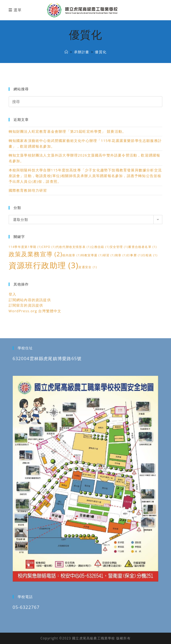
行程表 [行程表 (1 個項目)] (150, 255)
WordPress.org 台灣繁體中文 (35, 311)
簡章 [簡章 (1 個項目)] (121, 255)
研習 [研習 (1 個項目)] (109, 255)
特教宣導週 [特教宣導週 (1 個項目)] (92, 255)
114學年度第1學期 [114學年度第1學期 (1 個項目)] (25, 247)
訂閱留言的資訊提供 (26, 305)
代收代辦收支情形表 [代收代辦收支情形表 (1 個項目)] (73, 247)
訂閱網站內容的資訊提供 (30, 300)
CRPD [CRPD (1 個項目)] (49, 247)
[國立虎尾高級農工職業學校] (66, 52)
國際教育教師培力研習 (28, 190)
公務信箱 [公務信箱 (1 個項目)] (100, 247)
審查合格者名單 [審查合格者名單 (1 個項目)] (142, 247)
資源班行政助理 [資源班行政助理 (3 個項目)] (44, 265)
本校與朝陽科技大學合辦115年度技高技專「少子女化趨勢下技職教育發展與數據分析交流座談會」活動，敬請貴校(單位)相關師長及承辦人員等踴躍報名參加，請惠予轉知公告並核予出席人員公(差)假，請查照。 (85, 176)
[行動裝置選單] (15, 10)
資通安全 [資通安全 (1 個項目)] (88, 267)
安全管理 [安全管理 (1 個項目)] (119, 247)
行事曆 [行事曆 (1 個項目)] (135, 255)
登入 (12, 294)
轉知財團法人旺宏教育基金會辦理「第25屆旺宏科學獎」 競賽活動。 (67, 131)
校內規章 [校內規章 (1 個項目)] (72, 255)
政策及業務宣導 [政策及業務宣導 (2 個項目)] (36, 254)
